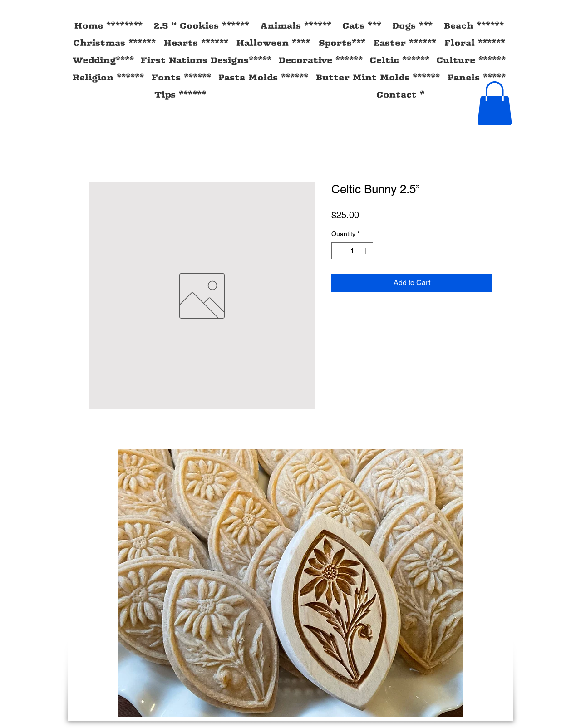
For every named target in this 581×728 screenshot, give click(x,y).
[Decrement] (338, 251)
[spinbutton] (352, 251)
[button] (495, 103)
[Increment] (366, 251)
